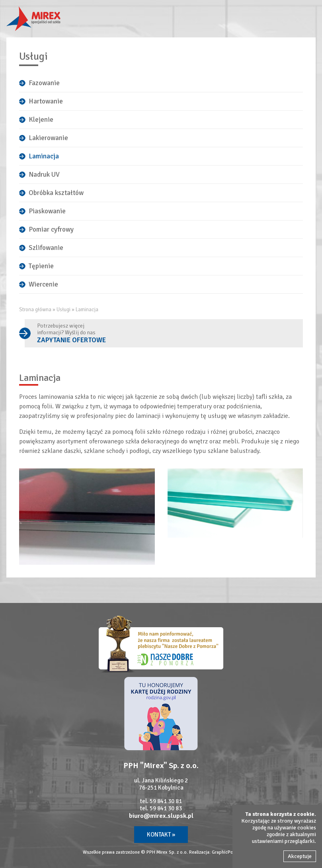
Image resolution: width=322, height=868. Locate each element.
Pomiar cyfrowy (51, 229)
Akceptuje (300, 856)
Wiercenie (43, 284)
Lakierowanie (48, 138)
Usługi (63, 310)
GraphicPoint (225, 852)
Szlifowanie (46, 248)
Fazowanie (44, 83)
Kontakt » (161, 835)
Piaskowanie (47, 211)
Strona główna (35, 310)
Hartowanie (46, 101)
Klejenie (41, 120)
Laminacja (44, 156)
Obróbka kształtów (56, 193)
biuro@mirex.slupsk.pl (161, 816)
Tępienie (41, 266)
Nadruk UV (44, 175)
